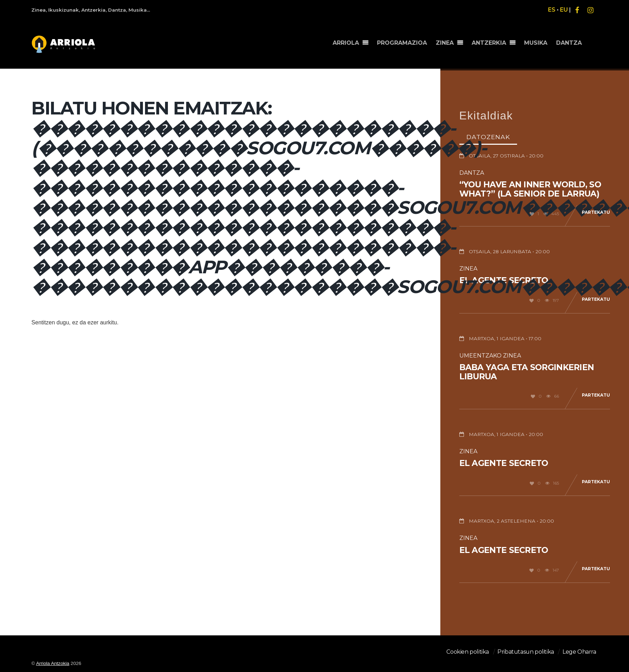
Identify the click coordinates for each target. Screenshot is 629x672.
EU (564, 10)
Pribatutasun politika (526, 652)
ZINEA (445, 43)
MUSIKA (536, 43)
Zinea (468, 269)
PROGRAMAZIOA (402, 43)
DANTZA (569, 43)
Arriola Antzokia (52, 663)
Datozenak (488, 137)
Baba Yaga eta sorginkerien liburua (527, 372)
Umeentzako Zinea (490, 356)
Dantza (472, 173)
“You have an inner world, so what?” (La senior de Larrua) (530, 189)
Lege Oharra (579, 652)
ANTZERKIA (489, 43)
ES (552, 10)
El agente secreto (504, 463)
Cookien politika (468, 652)
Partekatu (596, 212)
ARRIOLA (346, 43)
